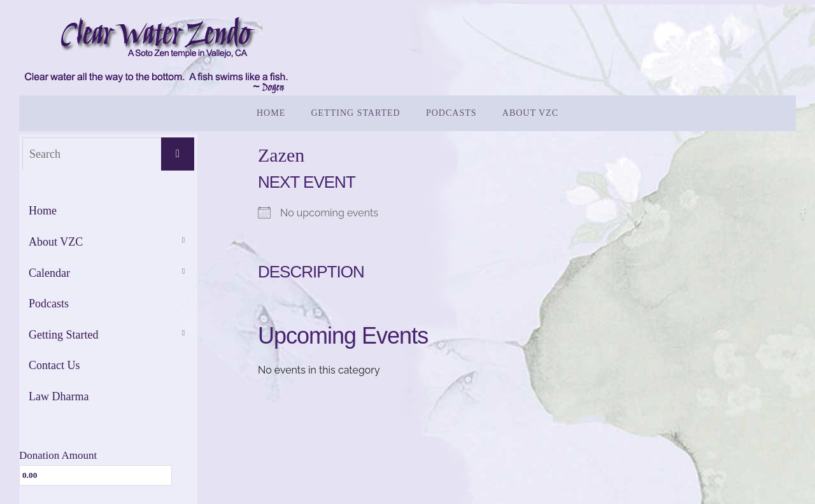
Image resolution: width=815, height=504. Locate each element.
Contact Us (54, 365)
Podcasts (49, 304)
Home (43, 211)
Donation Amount (58, 455)
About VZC (56, 242)
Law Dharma (59, 396)
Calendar (49, 273)
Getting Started (63, 335)
